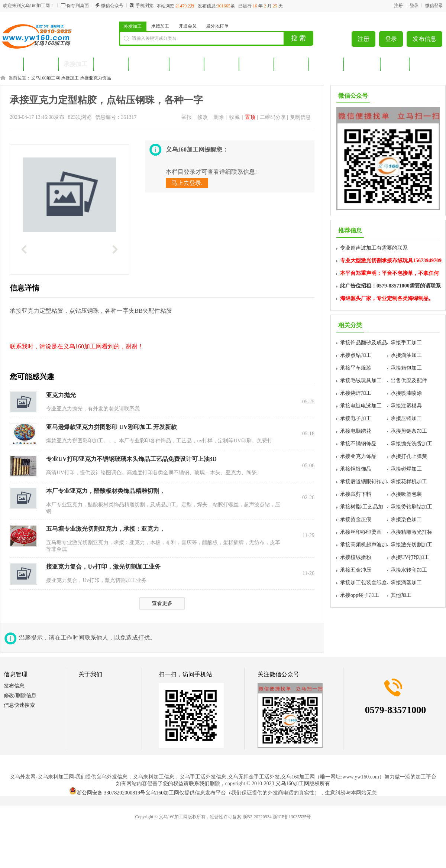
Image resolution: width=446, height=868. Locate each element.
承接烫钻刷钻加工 (411, 507)
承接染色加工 (406, 519)
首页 (12, 64)
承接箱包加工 (406, 368)
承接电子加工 (356, 418)
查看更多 (162, 603)
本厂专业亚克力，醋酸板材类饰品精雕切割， (106, 491)
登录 (414, 6)
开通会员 (188, 26)
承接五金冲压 (356, 570)
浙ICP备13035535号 (292, 817)
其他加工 (401, 595)
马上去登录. (187, 183)
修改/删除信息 (20, 695)
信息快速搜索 (19, 705)
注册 (398, 6)
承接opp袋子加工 (360, 595)
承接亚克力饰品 (96, 78)
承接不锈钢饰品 (358, 444)
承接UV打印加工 (410, 557)
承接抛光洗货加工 (411, 444)
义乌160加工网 (45, 78)
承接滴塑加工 (406, 583)
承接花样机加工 (409, 482)
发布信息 (424, 39)
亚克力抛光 (61, 395)
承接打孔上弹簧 (409, 456)
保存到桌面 (78, 6)
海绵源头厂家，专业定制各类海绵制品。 (387, 298)
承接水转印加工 (409, 570)
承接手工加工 (406, 343)
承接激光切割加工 (411, 545)
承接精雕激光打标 (411, 532)
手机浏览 (145, 6)
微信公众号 (112, 6)
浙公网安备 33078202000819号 (107, 793)
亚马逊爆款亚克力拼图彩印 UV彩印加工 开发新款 (111, 427)
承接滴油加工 (406, 355)
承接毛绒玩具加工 (361, 381)
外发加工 (133, 26)
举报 (187, 117)
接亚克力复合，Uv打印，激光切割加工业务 (103, 567)
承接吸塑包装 (406, 494)
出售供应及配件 (409, 381)
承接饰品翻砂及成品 (363, 343)
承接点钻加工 (356, 355)
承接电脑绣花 (356, 431)
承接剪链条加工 (409, 431)
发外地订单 (217, 26)
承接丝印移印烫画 (361, 532)
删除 (219, 117)
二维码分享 (273, 117)
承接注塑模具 (406, 406)
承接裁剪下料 (356, 494)
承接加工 (160, 26)
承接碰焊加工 (406, 469)
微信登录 (434, 6)
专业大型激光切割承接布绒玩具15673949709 (391, 261)
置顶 (250, 117)
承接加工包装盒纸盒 (363, 583)
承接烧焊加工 (356, 393)
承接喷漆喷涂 (406, 393)
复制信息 (300, 117)
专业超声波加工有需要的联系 (374, 248)
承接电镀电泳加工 (361, 406)
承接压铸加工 (406, 418)
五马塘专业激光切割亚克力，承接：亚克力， (106, 529)
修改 (203, 117)
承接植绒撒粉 (356, 557)
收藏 (235, 117)
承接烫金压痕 (356, 519)
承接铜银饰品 (356, 469)
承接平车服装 (356, 368)
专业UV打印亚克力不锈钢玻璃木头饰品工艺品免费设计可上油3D (131, 459)
